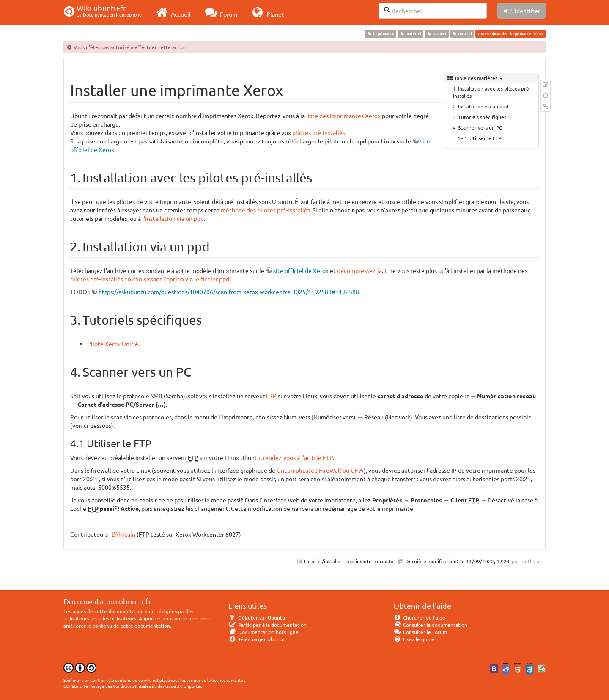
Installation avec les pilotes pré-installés (492, 92)
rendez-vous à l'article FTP (298, 457)
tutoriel (462, 33)
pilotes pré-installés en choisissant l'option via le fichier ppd (150, 279)
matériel (410, 33)
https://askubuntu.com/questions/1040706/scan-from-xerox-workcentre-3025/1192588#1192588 (229, 292)
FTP (271, 396)
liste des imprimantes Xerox (343, 116)
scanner (436, 33)
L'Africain (123, 534)
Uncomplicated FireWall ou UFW (320, 470)
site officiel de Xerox (301, 270)
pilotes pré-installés (319, 132)
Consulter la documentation (430, 625)
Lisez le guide (414, 639)
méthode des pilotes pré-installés (265, 210)
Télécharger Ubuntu (256, 639)
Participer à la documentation (267, 625)
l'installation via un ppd (173, 218)
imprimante (380, 33)
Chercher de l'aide (419, 617)
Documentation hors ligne (263, 632)
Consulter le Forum (420, 632)
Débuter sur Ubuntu (257, 617)
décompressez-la (359, 270)
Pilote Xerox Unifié (113, 344)
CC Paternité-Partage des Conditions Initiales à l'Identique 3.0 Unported (133, 686)
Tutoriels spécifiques (482, 117)
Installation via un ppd (483, 106)
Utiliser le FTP (485, 138)
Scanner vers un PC (480, 127)
